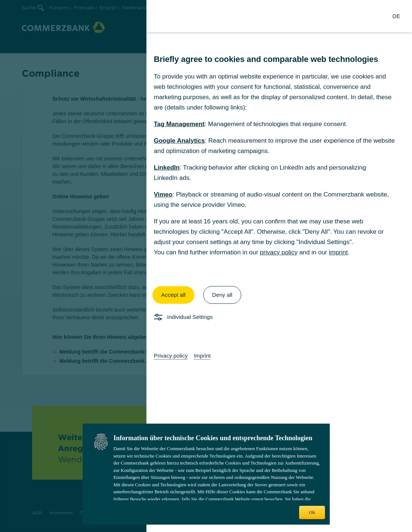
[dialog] (206, 266)
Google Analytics (179, 141)
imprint (338, 252)
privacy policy (279, 252)
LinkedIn (167, 168)
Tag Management (179, 124)
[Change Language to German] (396, 16)
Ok (312, 512)
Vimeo (163, 194)
